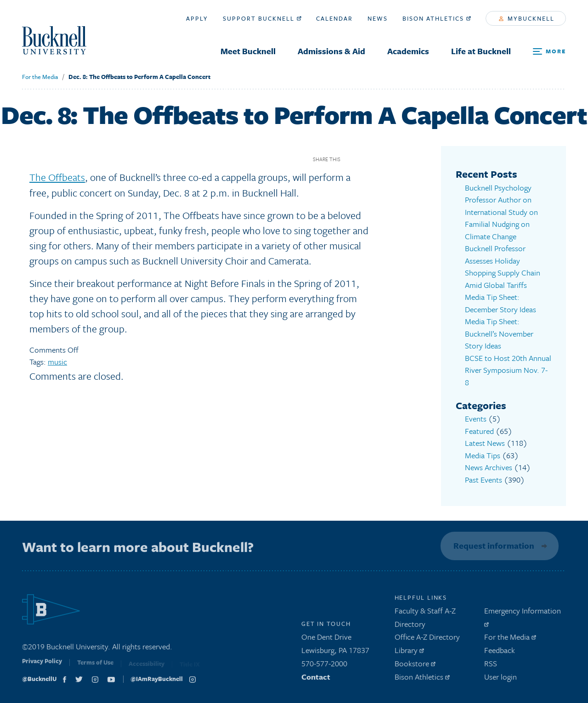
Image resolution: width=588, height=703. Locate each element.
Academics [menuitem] (408, 51)
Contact (316, 679)
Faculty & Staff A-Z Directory (425, 619)
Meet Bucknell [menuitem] (248, 51)
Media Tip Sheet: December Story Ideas (500, 303)
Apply (197, 18)
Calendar (334, 18)
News (378, 18)
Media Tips (483, 455)
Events (476, 419)
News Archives (489, 467)
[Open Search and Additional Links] (549, 52)
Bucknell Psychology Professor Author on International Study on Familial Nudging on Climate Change (501, 212)
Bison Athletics (437, 18)
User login (500, 679)
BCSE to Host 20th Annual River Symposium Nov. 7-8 (508, 370)
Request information (492, 546)
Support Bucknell (262, 18)
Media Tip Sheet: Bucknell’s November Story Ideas (499, 333)
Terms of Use (95, 667)
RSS (491, 666)
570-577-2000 (324, 666)
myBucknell (527, 18)
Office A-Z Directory (427, 639)
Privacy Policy (42, 666)
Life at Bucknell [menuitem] (481, 51)
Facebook (351, 159)
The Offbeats (57, 177)
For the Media (40, 77)
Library (409, 652)
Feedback (500, 652)
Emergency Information (523, 618)
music (57, 362)
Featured (479, 431)
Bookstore (415, 666)
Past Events (483, 480)
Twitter (367, 159)
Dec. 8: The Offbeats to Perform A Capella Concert (139, 77)
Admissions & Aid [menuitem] (331, 51)
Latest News (485, 443)
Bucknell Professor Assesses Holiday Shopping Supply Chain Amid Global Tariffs (503, 267)
